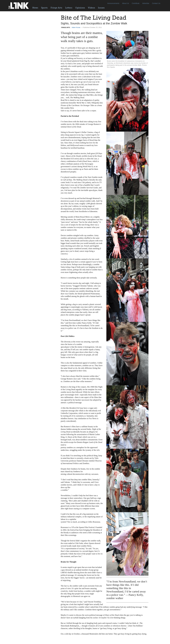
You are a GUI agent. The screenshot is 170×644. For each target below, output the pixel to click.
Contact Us (156, 3)
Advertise (146, 3)
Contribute (136, 3)
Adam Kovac (76, 27)
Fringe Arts (56, 8)
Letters (69, 8)
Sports (44, 8)
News (35, 8)
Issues (101, 8)
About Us (126, 3)
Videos (91, 8)
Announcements (113, 3)
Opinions (80, 8)
